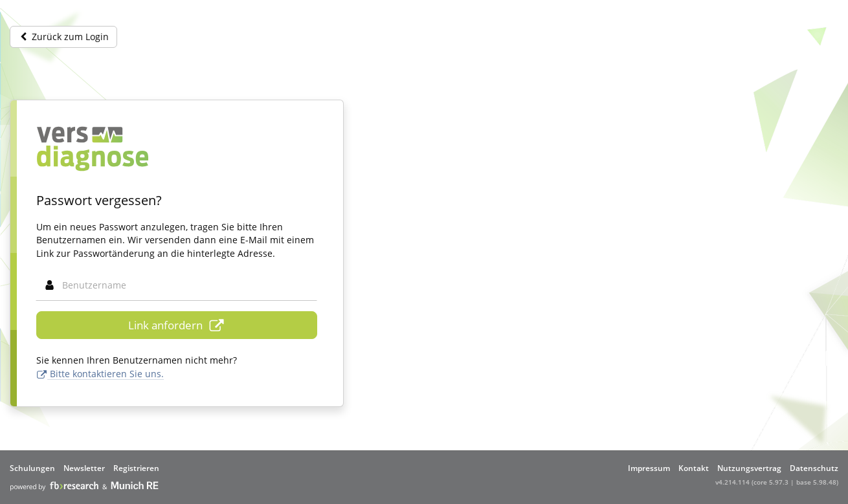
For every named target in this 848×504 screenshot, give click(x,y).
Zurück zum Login (63, 37)
